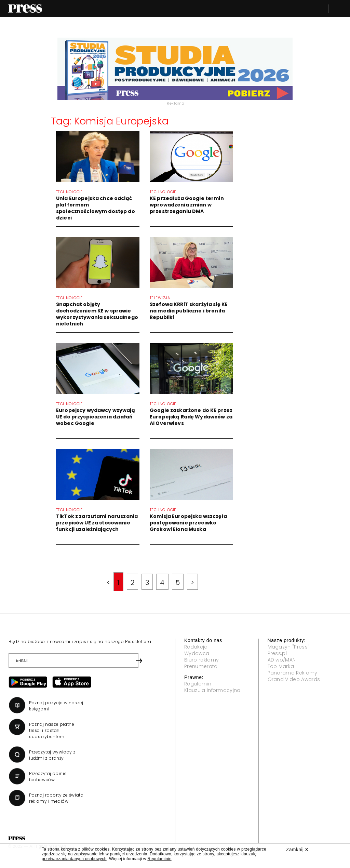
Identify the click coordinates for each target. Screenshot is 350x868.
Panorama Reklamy (293, 673)
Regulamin (198, 684)
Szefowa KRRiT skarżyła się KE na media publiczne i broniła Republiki (189, 311)
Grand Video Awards (294, 679)
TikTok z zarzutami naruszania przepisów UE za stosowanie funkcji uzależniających (97, 523)
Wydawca (197, 653)
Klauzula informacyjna (212, 690)
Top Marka (281, 666)
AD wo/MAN (282, 660)
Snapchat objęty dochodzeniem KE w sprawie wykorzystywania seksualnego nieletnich (97, 314)
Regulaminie (159, 859)
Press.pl (277, 653)
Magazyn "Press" (289, 647)
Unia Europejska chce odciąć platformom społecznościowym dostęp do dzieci (96, 208)
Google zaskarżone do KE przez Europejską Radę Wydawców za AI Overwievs (191, 417)
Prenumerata (201, 666)
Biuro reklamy (201, 660)
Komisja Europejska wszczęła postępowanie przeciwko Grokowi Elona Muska (188, 523)
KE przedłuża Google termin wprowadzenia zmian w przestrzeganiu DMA (187, 205)
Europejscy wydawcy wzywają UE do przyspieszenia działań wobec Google (96, 417)
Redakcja (196, 647)
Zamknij (297, 850)
